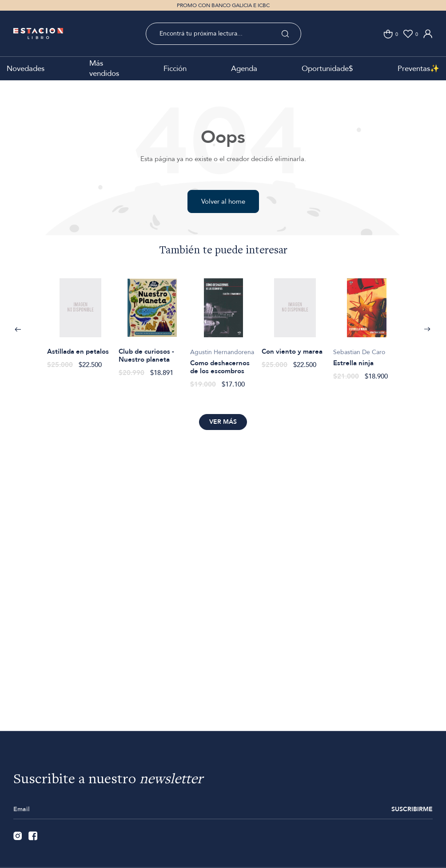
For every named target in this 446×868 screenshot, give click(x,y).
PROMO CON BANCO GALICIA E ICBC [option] (223, 5)
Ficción (175, 69)
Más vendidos (104, 68)
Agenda (244, 69)
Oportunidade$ (327, 69)
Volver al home (223, 201)
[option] (81, 319)
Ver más (223, 422)
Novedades (26, 69)
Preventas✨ (418, 69)
